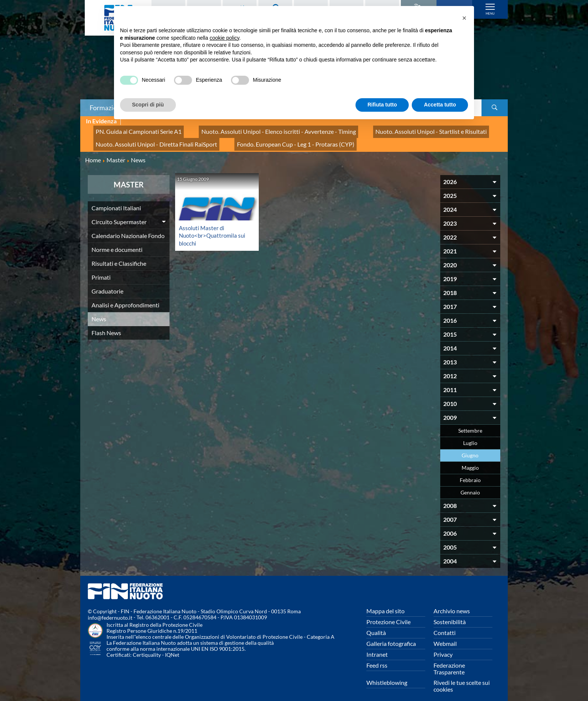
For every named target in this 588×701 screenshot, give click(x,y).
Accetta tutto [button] (440, 105)
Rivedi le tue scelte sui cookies (462, 677)
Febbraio (470, 471)
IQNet (172, 646)
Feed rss (377, 657)
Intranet (377, 646)
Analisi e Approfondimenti (125, 296)
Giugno (470, 447)
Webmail (445, 635)
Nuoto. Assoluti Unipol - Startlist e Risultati (391, 130)
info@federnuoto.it (110, 609)
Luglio (470, 434)
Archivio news (452, 602)
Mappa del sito (385, 602)
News (99, 310)
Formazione (107, 108)
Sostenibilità (450, 613)
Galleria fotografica (391, 635)
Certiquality (147, 646)
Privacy (443, 646)
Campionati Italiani (116, 199)
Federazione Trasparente (449, 660)
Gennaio (470, 484)
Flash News (106, 324)
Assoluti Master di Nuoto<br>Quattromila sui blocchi (214, 227)
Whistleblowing (387, 674)
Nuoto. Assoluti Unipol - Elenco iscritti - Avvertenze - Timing (256, 130)
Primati (101, 269)
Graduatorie (107, 282)
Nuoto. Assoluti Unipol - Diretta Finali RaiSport (148, 138)
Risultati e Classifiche (119, 255)
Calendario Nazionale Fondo (128, 227)
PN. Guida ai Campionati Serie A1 (132, 130)
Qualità (376, 624)
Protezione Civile (388, 613)
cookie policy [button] (224, 38)
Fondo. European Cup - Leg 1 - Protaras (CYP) (271, 138)
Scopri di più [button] (148, 105)
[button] (464, 18)
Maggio (470, 459)
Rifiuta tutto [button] (382, 105)
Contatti (445, 624)
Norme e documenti (117, 241)
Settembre (470, 422)
